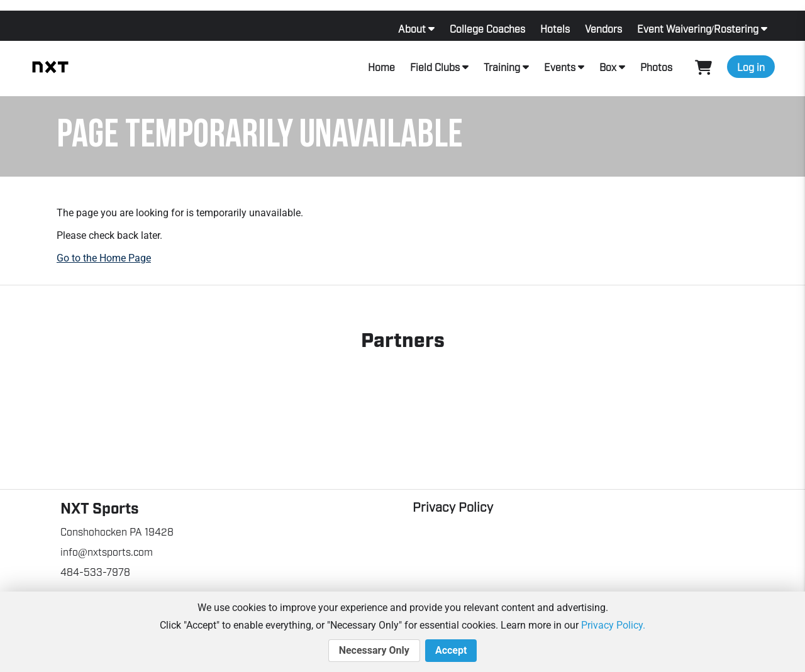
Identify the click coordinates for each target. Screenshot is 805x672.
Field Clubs (435, 67)
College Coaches (487, 28)
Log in (751, 67)
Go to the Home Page (104, 258)
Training (502, 67)
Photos (656, 67)
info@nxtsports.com (107, 551)
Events (560, 67)
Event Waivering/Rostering (698, 28)
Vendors (603, 28)
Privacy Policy (453, 506)
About (412, 28)
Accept (451, 651)
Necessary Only (374, 651)
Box (608, 67)
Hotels (555, 28)
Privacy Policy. (613, 625)
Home (381, 67)
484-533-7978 (95, 571)
